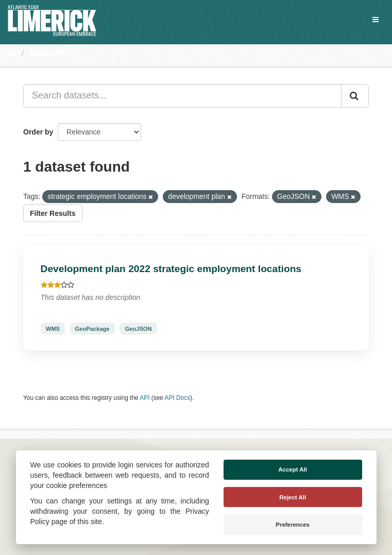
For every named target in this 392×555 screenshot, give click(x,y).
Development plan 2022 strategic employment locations (171, 269)
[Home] (12, 53)
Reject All (293, 497)
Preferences (293, 525)
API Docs (178, 398)
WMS (53, 328)
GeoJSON (138, 328)
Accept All (293, 469)
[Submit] (355, 96)
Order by (38, 132)
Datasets (49, 53)
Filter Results (53, 213)
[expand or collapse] (376, 20)
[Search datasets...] (182, 96)
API (144, 398)
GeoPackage (92, 328)
